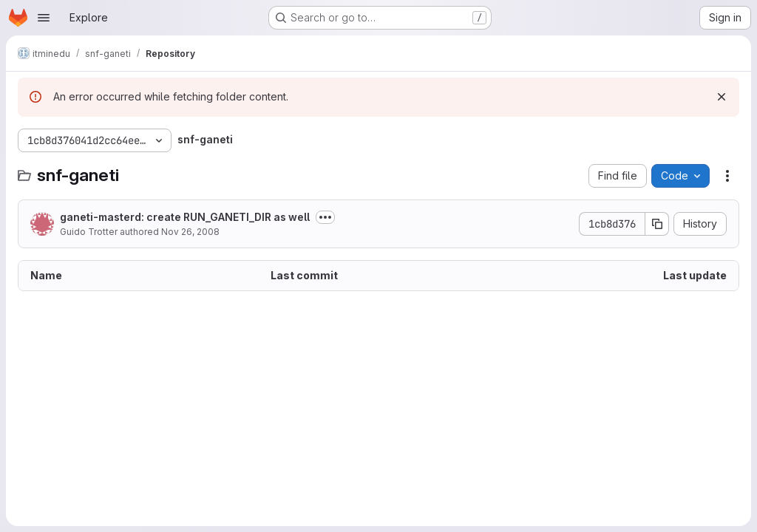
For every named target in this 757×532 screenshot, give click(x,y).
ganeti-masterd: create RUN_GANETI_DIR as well (185, 217)
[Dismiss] (722, 97)
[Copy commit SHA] (657, 224)
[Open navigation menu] (44, 18)
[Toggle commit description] (325, 217)
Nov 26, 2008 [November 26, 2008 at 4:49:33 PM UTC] (190, 232)
